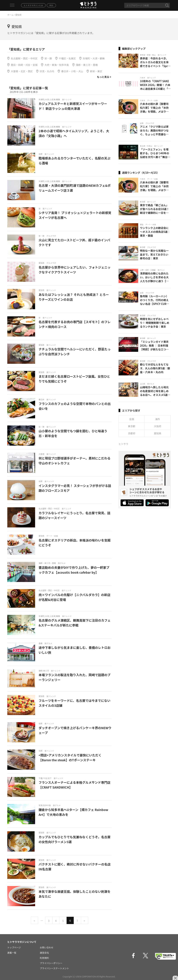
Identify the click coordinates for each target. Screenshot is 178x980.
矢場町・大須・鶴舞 (94, 58)
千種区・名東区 (67, 58)
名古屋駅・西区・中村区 (24, 58)
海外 (158, 419)
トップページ (14, 947)
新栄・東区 (96, 71)
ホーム (10, 15)
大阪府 (158, 426)
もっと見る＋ (104, 77)
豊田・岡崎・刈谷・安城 (24, 65)
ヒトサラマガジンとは (33, 5)
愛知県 (158, 433)
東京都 (132, 426)
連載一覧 (12, 953)
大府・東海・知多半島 (57, 65)
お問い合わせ (47, 947)
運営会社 (44, 953)
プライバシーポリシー (51, 963)
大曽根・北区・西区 (22, 71)
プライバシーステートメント (54, 968)
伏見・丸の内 (47, 71)
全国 (132, 419)
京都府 (132, 433)
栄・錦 (48, 58)
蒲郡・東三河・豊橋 (87, 65)
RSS (51, 5)
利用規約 (44, 958)
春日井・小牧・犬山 (72, 71)
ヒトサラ (123, 444)
